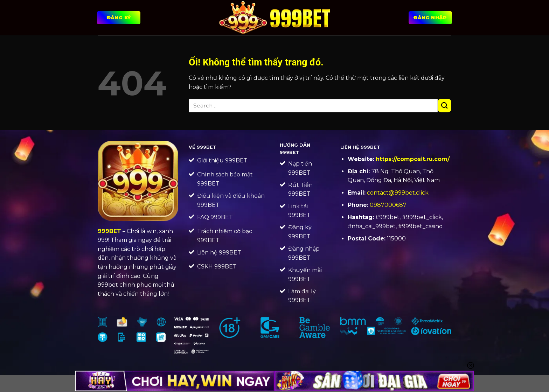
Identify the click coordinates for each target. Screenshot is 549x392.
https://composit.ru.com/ (413, 159)
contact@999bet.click (398, 193)
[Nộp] (444, 106)
